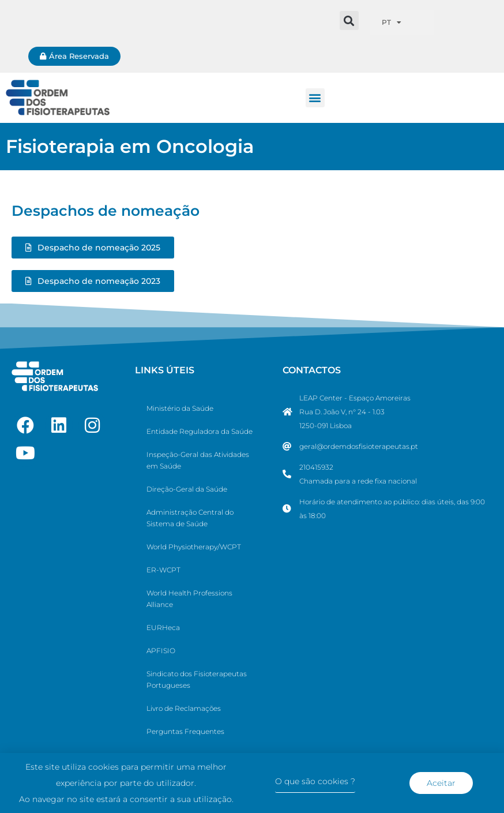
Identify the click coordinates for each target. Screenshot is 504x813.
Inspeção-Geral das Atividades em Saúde (198, 460)
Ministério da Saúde (180, 408)
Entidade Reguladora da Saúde (200, 431)
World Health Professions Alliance (189, 599)
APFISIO (161, 651)
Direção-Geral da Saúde (187, 489)
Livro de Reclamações (184, 708)
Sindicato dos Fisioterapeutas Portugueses (197, 679)
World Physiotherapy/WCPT (194, 547)
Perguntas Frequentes (185, 731)
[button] (349, 20)
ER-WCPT (163, 570)
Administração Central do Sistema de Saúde (190, 518)
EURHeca (163, 627)
